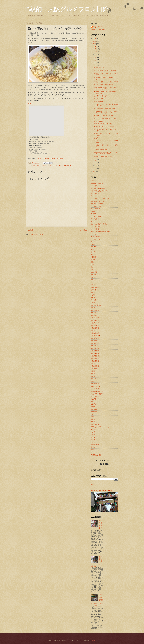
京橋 (92, 262)
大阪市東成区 (95, 353)
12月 (96, 46)
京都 (92, 265)
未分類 (93, 432)
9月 (96, 54)
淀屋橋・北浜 (95, 445)
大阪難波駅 (46, 158)
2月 (96, 165)
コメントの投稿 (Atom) (36, 234)
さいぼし (94, 211)
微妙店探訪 (94, 412)
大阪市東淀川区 (96, 356)
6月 (96, 63)
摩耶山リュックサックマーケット (101, 427)
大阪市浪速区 (95, 369)
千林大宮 (94, 300)
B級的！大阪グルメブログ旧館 (67, 9)
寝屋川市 (94, 290)
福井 (92, 417)
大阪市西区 (94, 330)
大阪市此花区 (95, 318)
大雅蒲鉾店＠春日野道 (101, 149)
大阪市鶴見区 (95, 343)
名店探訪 (94, 435)
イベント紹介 (95, 186)
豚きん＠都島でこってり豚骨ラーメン (105, 108)
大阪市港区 (94, 315)
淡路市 (93, 376)
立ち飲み (94, 447)
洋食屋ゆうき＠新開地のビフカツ (104, 156)
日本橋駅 (53, 158)
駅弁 (92, 249)
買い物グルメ (95, 409)
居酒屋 (93, 259)
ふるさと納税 (95, 229)
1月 (96, 168)
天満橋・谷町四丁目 (97, 391)
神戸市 (93, 295)
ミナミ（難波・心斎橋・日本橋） (42, 166)
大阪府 (93, 371)
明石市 (93, 437)
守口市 (93, 277)
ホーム (56, 230)
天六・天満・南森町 (97, 394)
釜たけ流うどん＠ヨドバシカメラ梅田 (105, 118)
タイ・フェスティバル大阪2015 (103, 85)
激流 (29, 104)
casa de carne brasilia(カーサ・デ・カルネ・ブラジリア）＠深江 (106, 153)
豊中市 (93, 422)
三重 (92, 270)
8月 (96, 57)
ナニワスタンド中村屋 (101, 96)
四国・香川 (94, 272)
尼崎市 (93, 407)
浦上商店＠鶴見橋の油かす (100, 525)
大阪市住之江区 (96, 323)
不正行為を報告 (96, 455)
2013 (95, 172)
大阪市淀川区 (95, 366)
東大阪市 (94, 399)
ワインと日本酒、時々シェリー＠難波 (105, 70)
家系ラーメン (95, 252)
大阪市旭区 (94, 313)
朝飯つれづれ (95, 384)
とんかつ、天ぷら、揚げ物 (99, 224)
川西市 (93, 303)
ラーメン (40, 158)
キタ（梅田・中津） (97, 206)
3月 (96, 163)
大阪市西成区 (95, 333)
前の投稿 (83, 230)
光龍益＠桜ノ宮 (99, 101)
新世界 (93, 292)
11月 (96, 49)
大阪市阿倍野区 (96, 310)
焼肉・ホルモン (96, 287)
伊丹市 (93, 242)
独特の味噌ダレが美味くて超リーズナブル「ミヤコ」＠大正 (106, 88)
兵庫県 (93, 419)
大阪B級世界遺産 (96, 305)
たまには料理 (95, 219)
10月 (96, 52)
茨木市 (93, 244)
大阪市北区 (94, 363)
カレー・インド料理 (97, 204)
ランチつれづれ (96, 237)
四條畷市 (94, 275)
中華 (92, 381)
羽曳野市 (94, 247)
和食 (92, 450)
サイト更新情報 (96, 209)
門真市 (93, 440)
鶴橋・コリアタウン (97, 386)
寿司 (92, 280)
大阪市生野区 (95, 328)
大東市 (93, 374)
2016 (95, 41)
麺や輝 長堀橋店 (99, 68)
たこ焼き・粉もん (96, 216)
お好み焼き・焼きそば (97, 201)
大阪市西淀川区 (96, 336)
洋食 (92, 442)
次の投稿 (30, 230)
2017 (95, 38)
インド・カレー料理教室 (98, 188)
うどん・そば (95, 194)
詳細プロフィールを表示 (98, 29)
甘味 (92, 254)
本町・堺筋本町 (96, 424)
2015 (95, 44)
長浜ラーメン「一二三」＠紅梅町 (104, 116)
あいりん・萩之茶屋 (97, 183)
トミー (93, 221)
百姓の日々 (94, 414)
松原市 (93, 285)
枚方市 (93, 429)
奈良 (92, 402)
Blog (92, 181)
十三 (92, 282)
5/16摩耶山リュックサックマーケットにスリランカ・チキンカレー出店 (106, 112)
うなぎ (93, 196)
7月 (96, 60)
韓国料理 (94, 257)
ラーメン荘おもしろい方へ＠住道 (104, 127)
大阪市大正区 (95, 338)
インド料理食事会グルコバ (99, 191)
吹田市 (93, 298)
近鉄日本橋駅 (60, 158)
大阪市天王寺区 (96, 346)
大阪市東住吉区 (96, 351)
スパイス (94, 214)
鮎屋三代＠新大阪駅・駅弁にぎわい (105, 124)
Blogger (94, 640)
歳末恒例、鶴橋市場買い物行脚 (101, 491)
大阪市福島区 (95, 358)
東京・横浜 (94, 397)
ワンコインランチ (96, 239)
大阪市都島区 (95, 348)
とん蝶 (96, 138)
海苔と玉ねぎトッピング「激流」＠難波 (106, 82)
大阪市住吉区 (95, 320)
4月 (96, 160)
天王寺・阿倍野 (96, 389)
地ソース (94, 379)
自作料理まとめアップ (101, 99)
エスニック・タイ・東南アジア (100, 199)
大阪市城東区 (95, 325)
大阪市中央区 (67, 166)
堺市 (92, 267)
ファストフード (96, 226)
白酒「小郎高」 (99, 121)
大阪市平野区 (95, 361)
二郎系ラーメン (96, 404)
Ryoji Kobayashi (98, 27)
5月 (96, 65)
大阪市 (61, 166)
